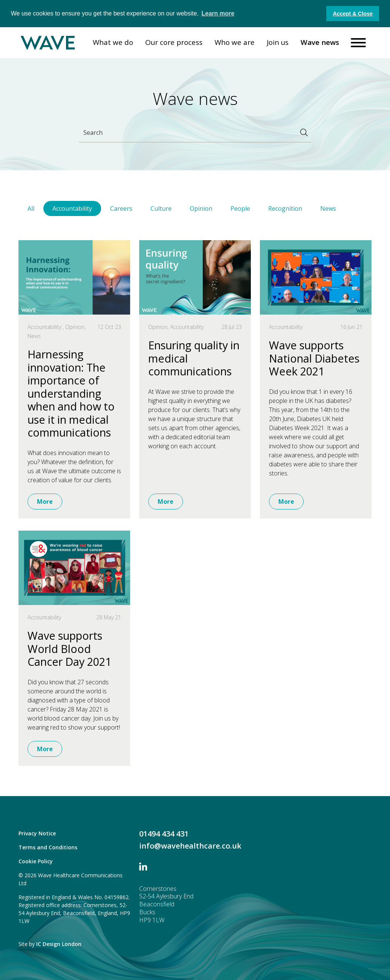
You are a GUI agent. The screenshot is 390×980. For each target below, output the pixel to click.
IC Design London (59, 944)
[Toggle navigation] (358, 43)
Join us (278, 42)
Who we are (235, 42)
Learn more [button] (218, 13)
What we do (113, 42)
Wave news (320, 42)
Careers (121, 208)
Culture (161, 208)
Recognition (285, 208)
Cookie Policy (36, 861)
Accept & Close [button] (353, 14)
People (240, 208)
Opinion (201, 208)
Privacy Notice (37, 833)
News (328, 208)
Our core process (174, 42)
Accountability (72, 208)
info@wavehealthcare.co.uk (190, 846)
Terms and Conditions (48, 847)
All (31, 208)
